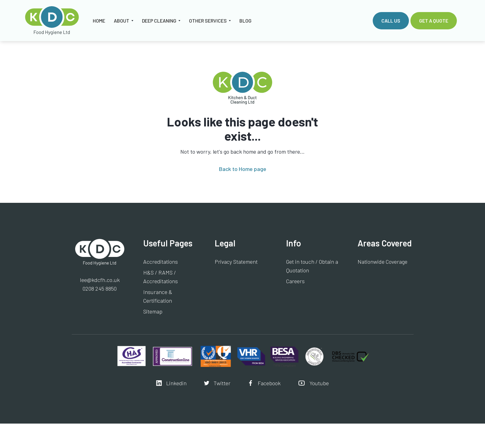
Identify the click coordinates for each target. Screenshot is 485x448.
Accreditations (161, 262)
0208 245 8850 (100, 288)
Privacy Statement (236, 262)
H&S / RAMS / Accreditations (161, 277)
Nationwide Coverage (382, 262)
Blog (245, 21)
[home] (52, 21)
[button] (124, 21)
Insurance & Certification (158, 296)
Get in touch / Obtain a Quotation (312, 266)
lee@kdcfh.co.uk (100, 280)
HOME (99, 21)
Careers (295, 281)
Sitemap (153, 311)
